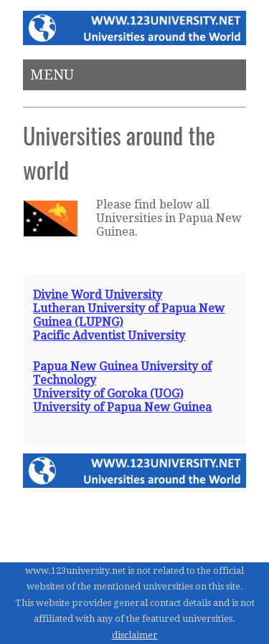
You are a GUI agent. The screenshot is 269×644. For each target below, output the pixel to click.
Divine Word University (98, 295)
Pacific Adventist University (109, 336)
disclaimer (135, 635)
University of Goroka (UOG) (108, 394)
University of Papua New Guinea (122, 407)
